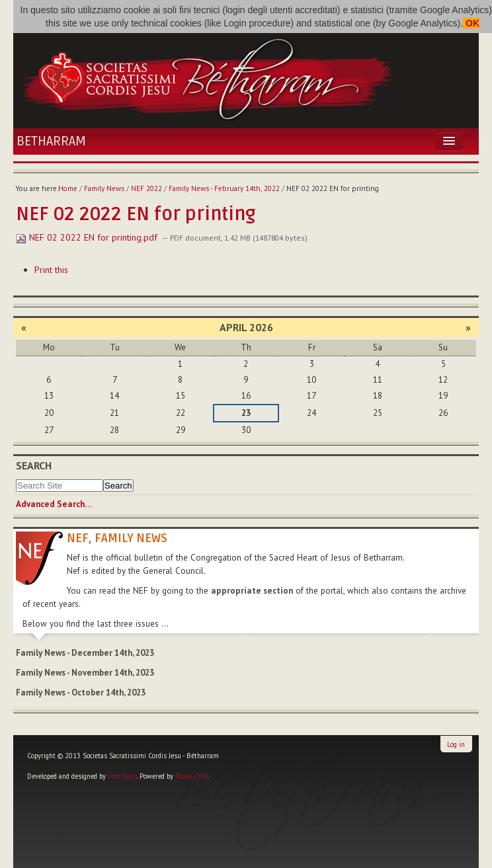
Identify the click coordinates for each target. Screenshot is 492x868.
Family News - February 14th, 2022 (224, 188)
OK (471, 23)
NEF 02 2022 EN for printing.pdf (88, 237)
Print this (51, 270)
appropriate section (252, 591)
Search (34, 465)
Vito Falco (122, 776)
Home (68, 188)
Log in (456, 744)
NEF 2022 (146, 188)
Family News (104, 188)
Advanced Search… (54, 504)
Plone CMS (191, 776)
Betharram (51, 141)
